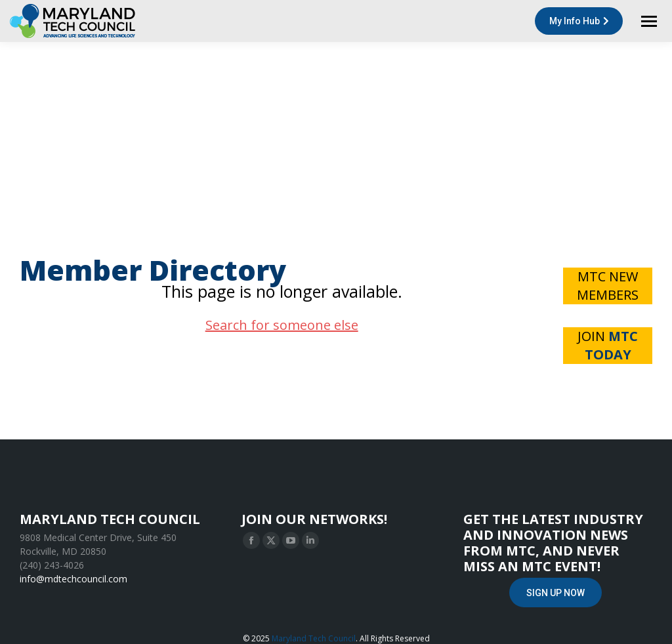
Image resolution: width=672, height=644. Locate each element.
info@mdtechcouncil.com (73, 579)
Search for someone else (282, 325)
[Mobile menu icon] (649, 21)
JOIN (608, 345)
